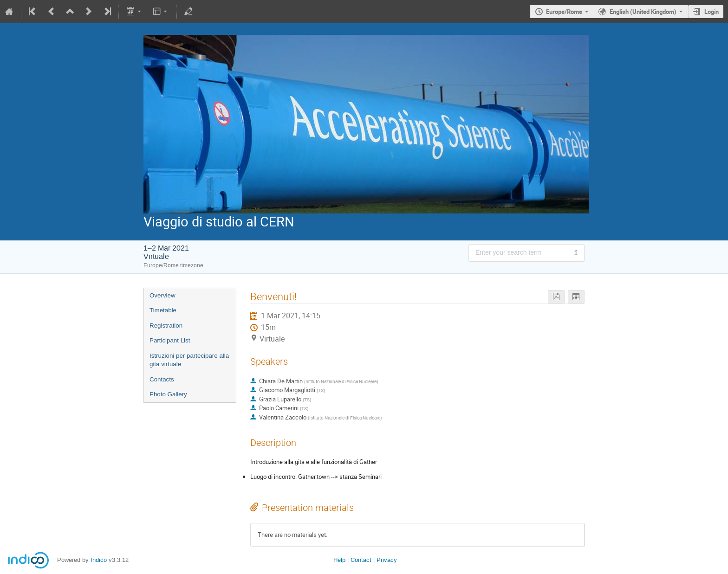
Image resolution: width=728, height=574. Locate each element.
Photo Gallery (168, 394)
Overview (162, 295)
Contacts (162, 379)
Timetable (163, 310)
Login (712, 12)
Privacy (387, 560)
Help (339, 560)
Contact (361, 560)
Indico (99, 560)
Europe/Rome (564, 12)
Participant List (170, 340)
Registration (166, 326)
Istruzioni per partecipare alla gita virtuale (189, 360)
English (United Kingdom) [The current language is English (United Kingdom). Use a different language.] (643, 12)
